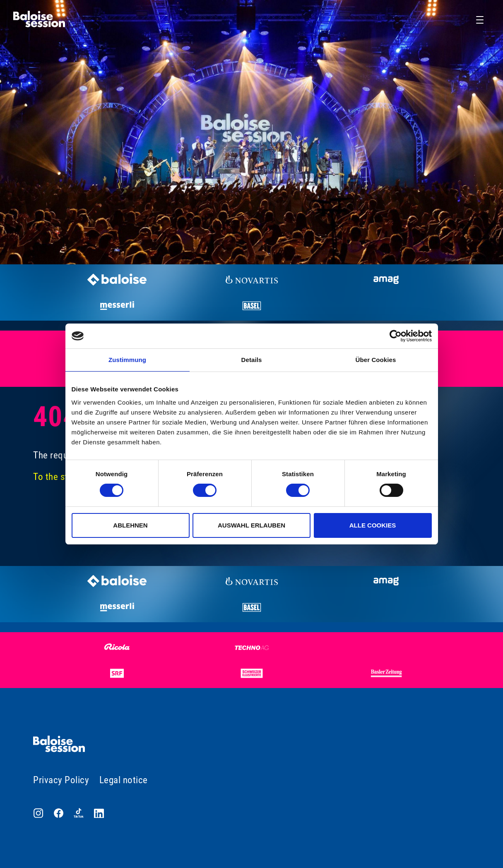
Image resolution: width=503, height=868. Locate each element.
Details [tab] (252, 360)
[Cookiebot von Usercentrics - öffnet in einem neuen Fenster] (396, 336)
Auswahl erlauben (251, 525)
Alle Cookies (373, 525)
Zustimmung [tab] (127, 360)
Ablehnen (130, 525)
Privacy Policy (61, 780)
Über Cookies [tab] (376, 360)
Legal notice (124, 780)
